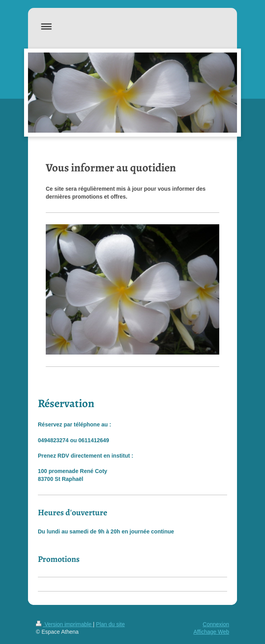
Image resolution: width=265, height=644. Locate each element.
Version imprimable (64, 624)
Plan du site (110, 624)
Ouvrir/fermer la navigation (132, 26)
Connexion (216, 624)
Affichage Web (211, 632)
